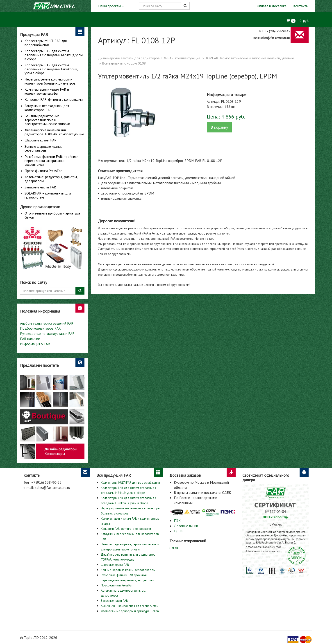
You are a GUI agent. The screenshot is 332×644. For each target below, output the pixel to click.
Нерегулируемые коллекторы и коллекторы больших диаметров (50, 81)
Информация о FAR (35, 344)
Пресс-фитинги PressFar (43, 171)
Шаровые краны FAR (41, 140)
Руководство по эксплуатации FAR (47, 333)
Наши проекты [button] (111, 6)
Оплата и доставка (272, 6)
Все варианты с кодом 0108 (124, 63)
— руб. (298, 21)
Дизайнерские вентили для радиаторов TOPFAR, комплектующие (54, 132)
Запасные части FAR (40, 187)
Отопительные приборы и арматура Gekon (52, 215)
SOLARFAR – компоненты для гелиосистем (48, 195)
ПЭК (177, 521)
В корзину (219, 127)
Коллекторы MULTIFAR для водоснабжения (46, 43)
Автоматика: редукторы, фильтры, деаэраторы (51, 179)
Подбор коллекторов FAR (40, 328)
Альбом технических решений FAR (47, 323)
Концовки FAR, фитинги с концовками (54, 99)
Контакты (301, 6)
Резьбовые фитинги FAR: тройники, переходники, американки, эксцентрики (52, 160)
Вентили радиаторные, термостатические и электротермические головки (47, 120)
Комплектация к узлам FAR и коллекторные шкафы (47, 91)
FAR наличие (30, 339)
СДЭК (178, 531)
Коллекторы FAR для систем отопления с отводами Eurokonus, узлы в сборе (51, 69)
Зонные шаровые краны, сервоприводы (43, 148)
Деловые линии (186, 526)
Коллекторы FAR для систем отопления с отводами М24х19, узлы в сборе (54, 55)
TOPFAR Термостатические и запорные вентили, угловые (250, 58)
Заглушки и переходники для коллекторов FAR (47, 108)
